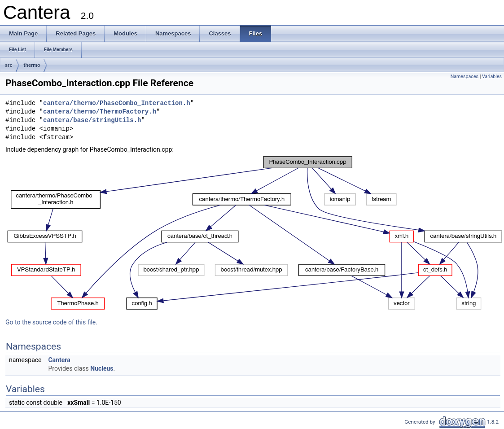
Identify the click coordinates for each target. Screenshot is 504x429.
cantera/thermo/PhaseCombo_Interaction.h (117, 103)
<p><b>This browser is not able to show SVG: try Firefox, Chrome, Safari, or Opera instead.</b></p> (255, 233)
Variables (492, 77)
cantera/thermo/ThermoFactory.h (100, 112)
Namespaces (465, 77)
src (9, 65)
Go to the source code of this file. (51, 322)
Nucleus (102, 368)
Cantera (59, 360)
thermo (32, 65)
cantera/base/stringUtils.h (92, 120)
